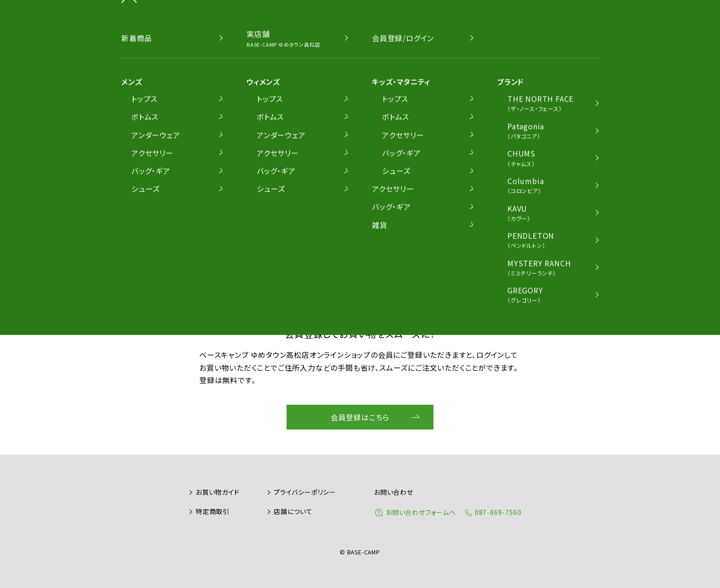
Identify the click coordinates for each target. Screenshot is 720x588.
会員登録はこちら (360, 417)
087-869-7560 (498, 512)
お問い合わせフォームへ (421, 512)
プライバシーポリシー (305, 492)
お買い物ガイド (218, 492)
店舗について (293, 511)
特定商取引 (213, 511)
